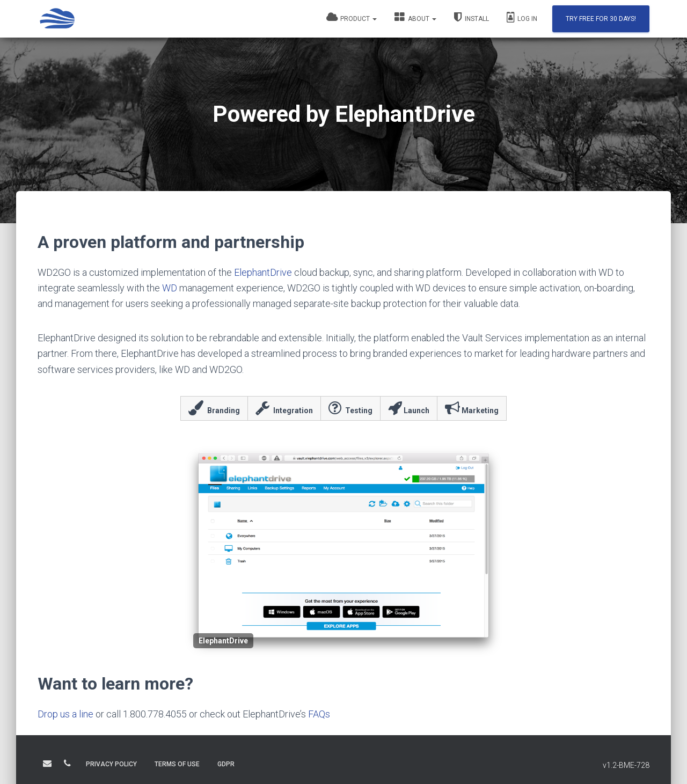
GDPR (226, 764)
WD (170, 288)
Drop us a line (65, 714)
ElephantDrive (263, 272)
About (415, 17)
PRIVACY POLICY (111, 764)
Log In (522, 17)
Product (352, 17)
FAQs (319, 714)
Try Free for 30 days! (601, 19)
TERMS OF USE (177, 764)
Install (472, 17)
